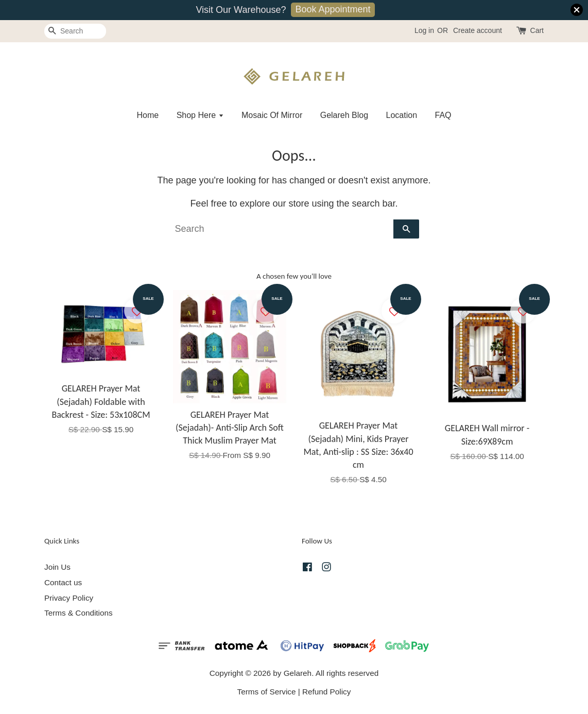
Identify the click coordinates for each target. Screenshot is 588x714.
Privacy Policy (69, 598)
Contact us (63, 582)
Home (148, 115)
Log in (424, 30)
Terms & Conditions (79, 613)
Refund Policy (326, 692)
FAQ (443, 115)
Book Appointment (333, 9)
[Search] (75, 31)
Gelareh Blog (344, 115)
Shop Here (200, 115)
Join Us (57, 567)
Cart (537, 30)
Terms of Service (267, 692)
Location (402, 115)
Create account (478, 30)
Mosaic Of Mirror (272, 115)
